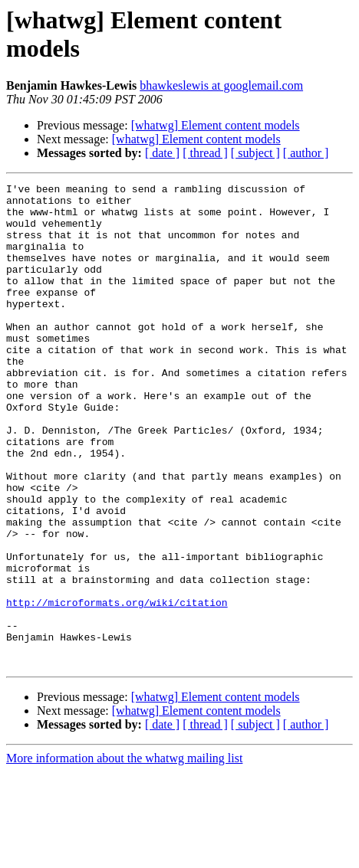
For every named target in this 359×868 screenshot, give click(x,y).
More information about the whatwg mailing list (124, 855)
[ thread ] (205, 153)
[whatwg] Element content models (216, 125)
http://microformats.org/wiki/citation (117, 687)
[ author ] (306, 153)
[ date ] (162, 153)
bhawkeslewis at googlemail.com (221, 85)
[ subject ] (255, 153)
